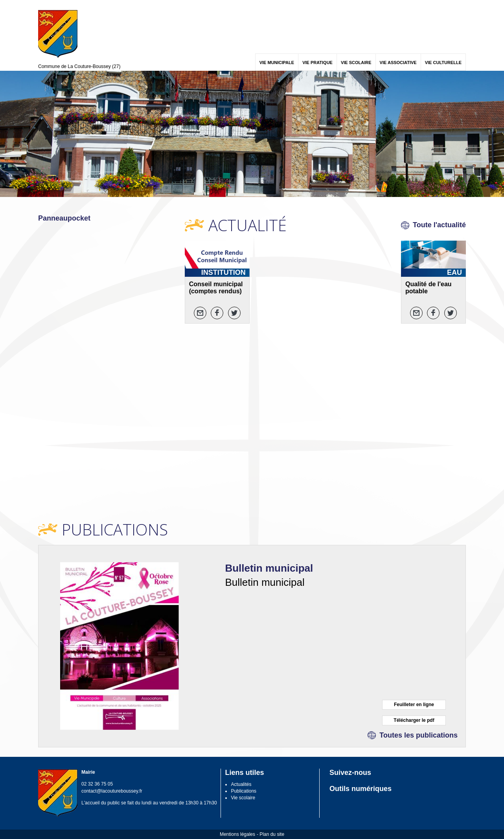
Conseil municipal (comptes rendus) (216, 288)
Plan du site (272, 834)
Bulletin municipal (269, 568)
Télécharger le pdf (414, 720)
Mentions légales (237, 834)
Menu (43, 5)
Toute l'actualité (439, 225)
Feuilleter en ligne (414, 705)
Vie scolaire (243, 798)
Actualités (241, 784)
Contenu (57, 5)
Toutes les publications (418, 735)
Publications (244, 791)
